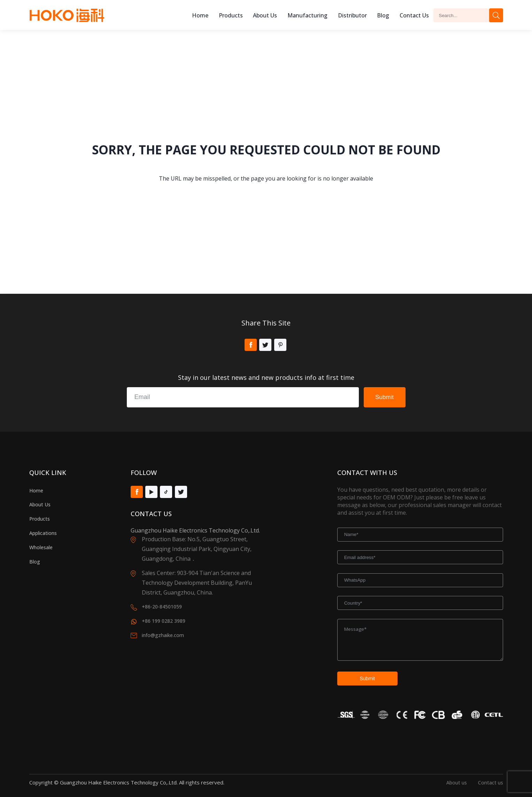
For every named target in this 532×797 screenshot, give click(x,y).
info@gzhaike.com (163, 635)
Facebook (251, 345)
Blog (383, 15)
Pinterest (280, 345)
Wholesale (41, 547)
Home (200, 15)
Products (231, 15)
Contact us (491, 783)
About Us (40, 504)
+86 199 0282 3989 (164, 621)
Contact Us (414, 15)
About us (265, 15)
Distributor (352, 15)
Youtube (151, 492)
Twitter (265, 345)
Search (496, 15)
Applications (43, 533)
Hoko (67, 15)
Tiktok (166, 492)
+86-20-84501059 (162, 607)
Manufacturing (307, 15)
